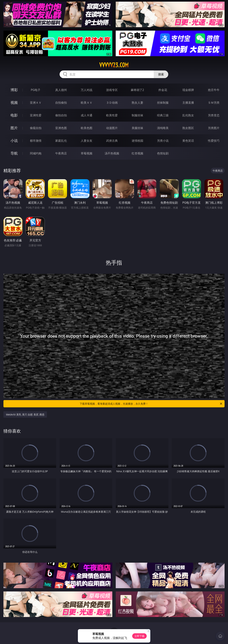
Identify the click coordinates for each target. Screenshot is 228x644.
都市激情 (36, 141)
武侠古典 (112, 141)
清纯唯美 (163, 128)
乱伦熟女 (188, 115)
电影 (14, 115)
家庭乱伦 (61, 141)
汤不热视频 (112, 153)
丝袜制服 (163, 103)
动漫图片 (112, 128)
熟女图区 (188, 128)
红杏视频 (137, 153)
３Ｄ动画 (112, 103)
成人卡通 (87, 115)
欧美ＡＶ (87, 103)
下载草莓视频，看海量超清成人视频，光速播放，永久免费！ (151, 404)
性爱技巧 (214, 141)
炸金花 (163, 90)
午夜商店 (61, 153)
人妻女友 (87, 141)
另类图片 (214, 128)
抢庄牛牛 (214, 90)
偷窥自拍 (36, 128)
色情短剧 (163, 153)
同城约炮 (36, 153)
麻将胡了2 (137, 90)
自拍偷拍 (61, 103)
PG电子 (36, 90)
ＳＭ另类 (214, 103)
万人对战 (87, 90)
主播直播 (188, 103)
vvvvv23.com (114, 65)
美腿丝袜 (137, 128)
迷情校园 (137, 141)
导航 (14, 153)
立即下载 (139, 636)
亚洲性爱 (36, 115)
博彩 (14, 90)
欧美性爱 (112, 115)
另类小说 (163, 141)
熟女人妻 (137, 103)
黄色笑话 (188, 141)
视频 (14, 102)
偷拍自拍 (61, 115)
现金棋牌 (188, 90)
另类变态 (214, 115)
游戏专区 (112, 90)
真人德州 (61, 90)
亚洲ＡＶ (36, 103)
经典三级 (163, 115)
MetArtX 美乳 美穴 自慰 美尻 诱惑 (25, 415)
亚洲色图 (61, 128)
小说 (14, 141)
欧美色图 (87, 128)
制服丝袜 (137, 115)
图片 (14, 128)
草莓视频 (87, 153)
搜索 (161, 74)
